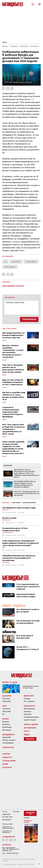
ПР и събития (29, 701)
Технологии (8, 747)
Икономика (7, 730)
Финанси (6, 722)
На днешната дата (31, 717)
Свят (5, 706)
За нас (5, 812)
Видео (27, 734)
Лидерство (7, 737)
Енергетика (7, 727)
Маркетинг (29, 696)
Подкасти (7, 757)
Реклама (27, 699)
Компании (6, 724)
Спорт (27, 731)
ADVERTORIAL (8, 466)
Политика (6, 699)
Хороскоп (28, 714)
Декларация (7, 820)
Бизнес (5, 42)
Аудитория (6, 814)
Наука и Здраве (31, 724)
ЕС (3, 714)
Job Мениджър (8, 743)
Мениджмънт (9, 734)
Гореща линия (9, 761)
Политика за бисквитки (7, 832)
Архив (5, 764)
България (7, 696)
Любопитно (29, 706)
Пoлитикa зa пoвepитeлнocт (8, 827)
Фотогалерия (29, 709)
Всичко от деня (10, 682)
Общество (7, 701)
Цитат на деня (30, 720)
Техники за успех (9, 740)
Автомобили (30, 728)
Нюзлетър (30, 739)
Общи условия (7, 824)
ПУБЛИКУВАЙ (29, 319)
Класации (28, 711)
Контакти (7, 767)
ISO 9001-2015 (7, 817)
